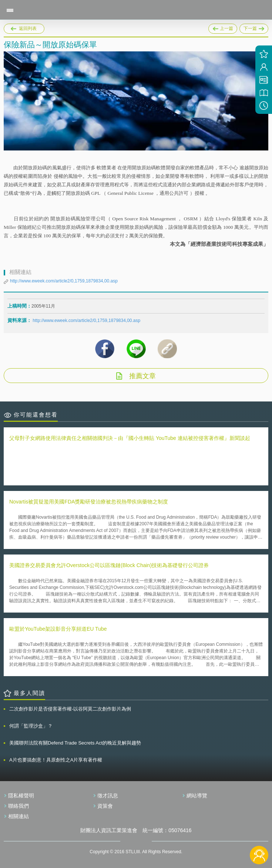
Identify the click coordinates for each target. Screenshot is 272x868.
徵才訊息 (108, 796)
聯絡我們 (19, 806)
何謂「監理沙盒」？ (31, 726)
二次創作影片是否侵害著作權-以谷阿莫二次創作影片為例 (70, 709)
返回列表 (28, 28)
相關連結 (19, 816)
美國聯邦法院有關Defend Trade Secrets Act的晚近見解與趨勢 (75, 743)
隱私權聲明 (21, 796)
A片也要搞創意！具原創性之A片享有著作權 (56, 760)
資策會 (105, 806)
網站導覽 (197, 796)
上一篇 (223, 27)
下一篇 (254, 27)
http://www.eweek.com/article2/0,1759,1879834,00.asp (64, 281)
